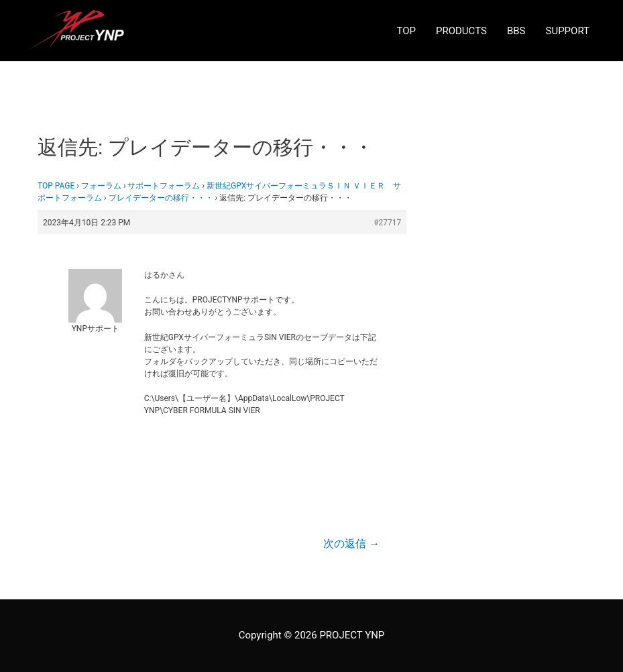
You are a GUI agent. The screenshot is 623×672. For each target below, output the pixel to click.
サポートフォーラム (164, 186)
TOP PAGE (56, 186)
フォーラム (101, 186)
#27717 (387, 223)
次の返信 (351, 544)
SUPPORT (568, 31)
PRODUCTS (461, 31)
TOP (406, 31)
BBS (516, 31)
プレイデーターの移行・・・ (161, 198)
